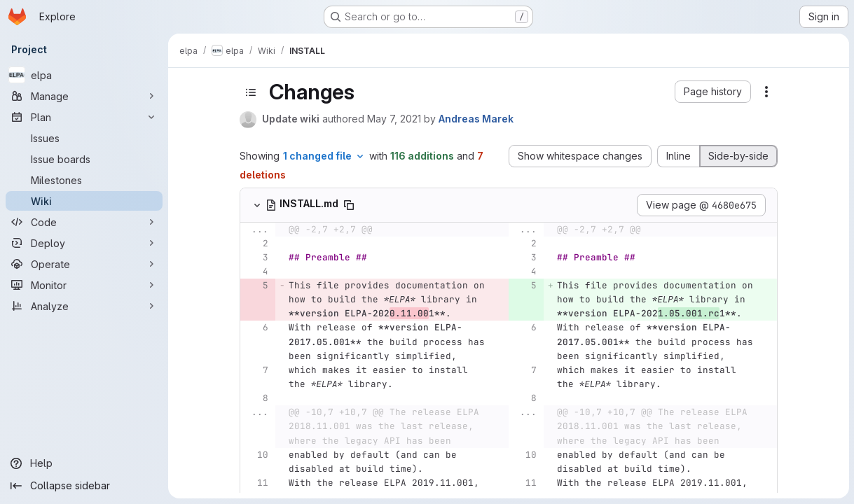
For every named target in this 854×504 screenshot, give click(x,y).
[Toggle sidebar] (251, 92)
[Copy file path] (349, 205)
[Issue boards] (84, 159)
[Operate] (84, 264)
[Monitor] (84, 285)
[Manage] (84, 96)
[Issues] (84, 138)
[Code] (84, 222)
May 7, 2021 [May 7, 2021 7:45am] (394, 119)
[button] (713, 92)
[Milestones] (84, 180)
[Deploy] (84, 243)
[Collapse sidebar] (84, 486)
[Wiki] (84, 201)
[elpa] (84, 75)
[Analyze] (84, 306)
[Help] (84, 463)
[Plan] (84, 117)
